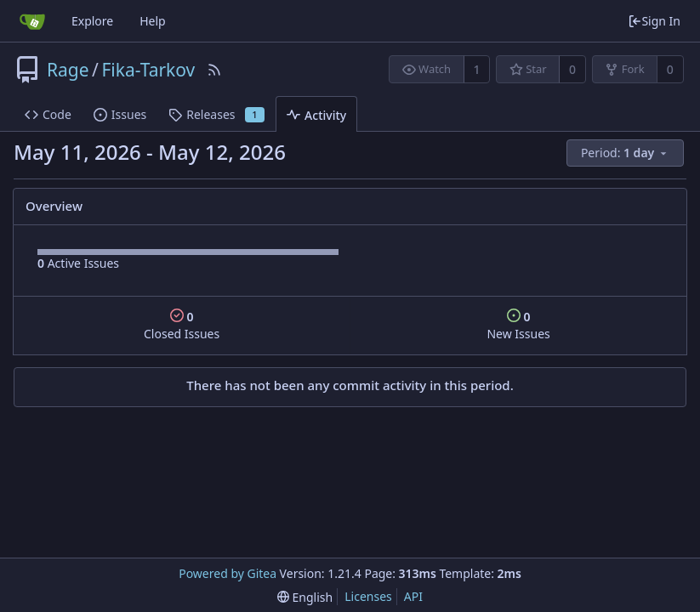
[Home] (32, 21)
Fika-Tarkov (148, 70)
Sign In (654, 21)
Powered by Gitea (228, 573)
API (413, 596)
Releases (216, 114)
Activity (316, 115)
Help (153, 21)
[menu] (626, 153)
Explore (92, 21)
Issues (120, 114)
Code (48, 114)
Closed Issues (182, 325)
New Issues (518, 325)
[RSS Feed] (214, 70)
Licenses (368, 596)
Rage (68, 70)
